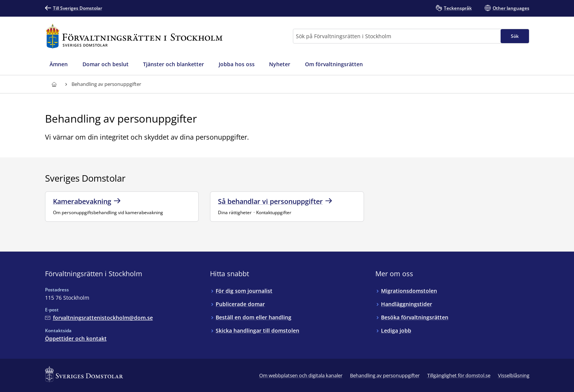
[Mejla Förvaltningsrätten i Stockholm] (99, 318)
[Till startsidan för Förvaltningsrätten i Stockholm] (134, 36)
